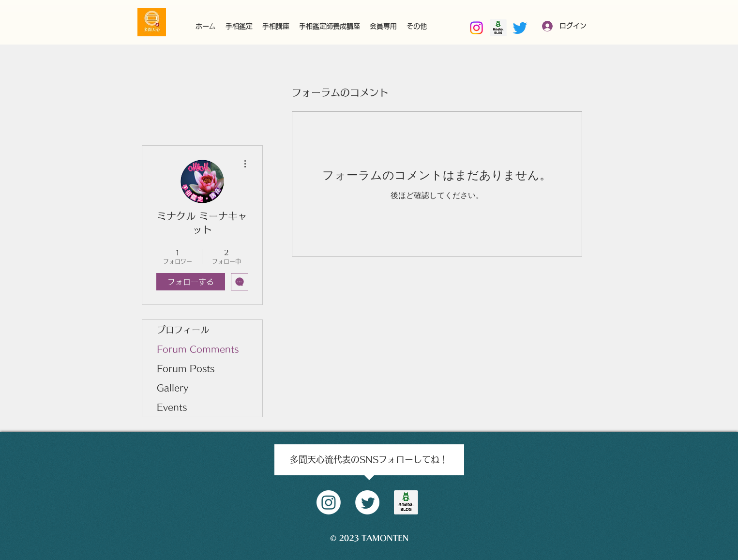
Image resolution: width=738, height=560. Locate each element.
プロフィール (183, 330)
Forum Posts (186, 368)
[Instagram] (476, 28)
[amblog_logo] (406, 502)
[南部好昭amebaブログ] (498, 28)
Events (172, 407)
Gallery (173, 388)
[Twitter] (520, 28)
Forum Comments (198, 349)
